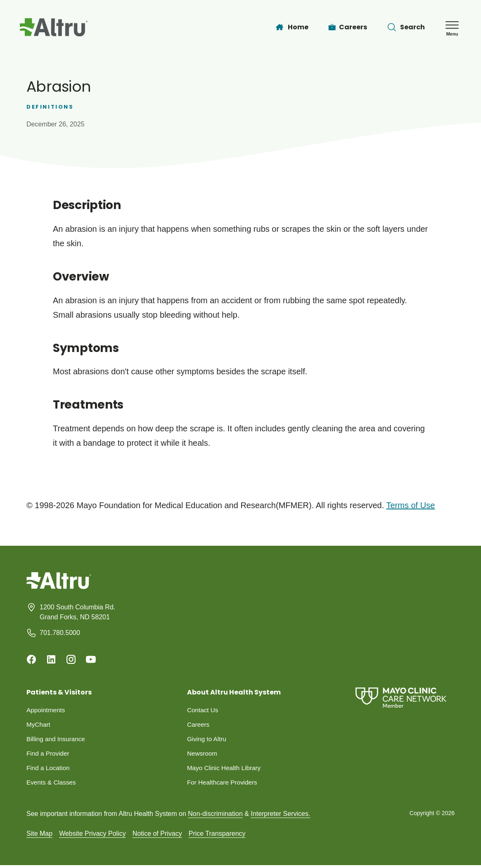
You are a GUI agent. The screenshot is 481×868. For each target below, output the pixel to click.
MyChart (39, 725)
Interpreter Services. (280, 816)
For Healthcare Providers (224, 785)
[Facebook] (31, 659)
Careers (199, 725)
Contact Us (203, 710)
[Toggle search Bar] (406, 27)
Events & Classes (52, 785)
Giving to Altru (208, 740)
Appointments (47, 710)
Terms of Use (410, 505)
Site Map (39, 836)
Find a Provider (49, 755)
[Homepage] (59, 587)
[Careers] (348, 27)
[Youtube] (91, 659)
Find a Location (49, 770)
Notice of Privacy (157, 836)
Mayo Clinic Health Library (226, 770)
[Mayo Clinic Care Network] (401, 698)
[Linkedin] (51, 659)
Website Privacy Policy (92, 836)
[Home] (291, 27)
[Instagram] (71, 659)
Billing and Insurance (57, 740)
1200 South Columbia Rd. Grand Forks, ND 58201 (77, 612)
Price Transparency (217, 836)
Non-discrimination (215, 816)
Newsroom (203, 755)
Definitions (50, 107)
